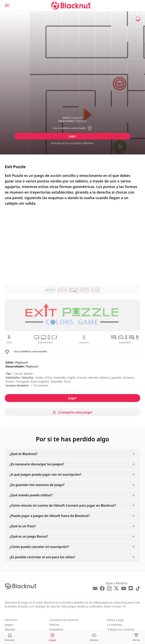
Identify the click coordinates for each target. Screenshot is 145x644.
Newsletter (56, 629)
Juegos (9, 625)
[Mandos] (94, 637)
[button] (73, 128)
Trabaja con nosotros (121, 629)
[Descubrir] (10, 637)
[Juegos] (52, 637)
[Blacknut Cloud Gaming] (71, 6)
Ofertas (54, 625)
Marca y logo (115, 620)
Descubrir (11, 620)
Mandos (10, 629)
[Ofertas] (136, 637)
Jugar (72, 136)
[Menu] (7, 5)
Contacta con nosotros (64, 620)
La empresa (115, 625)
